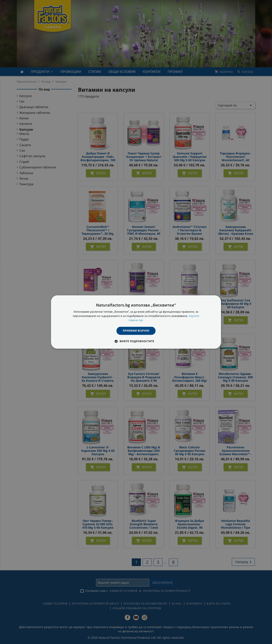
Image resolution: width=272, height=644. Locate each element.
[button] (136, 341)
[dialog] (136, 322)
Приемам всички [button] (136, 331)
